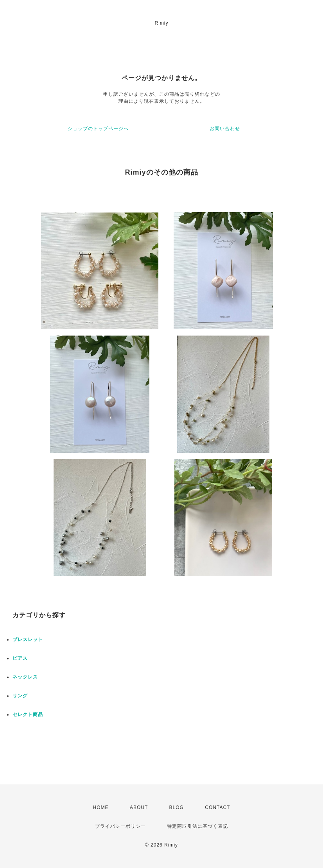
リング (20, 696)
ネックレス (25, 677)
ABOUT (139, 807)
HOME (101, 807)
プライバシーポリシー (120, 826)
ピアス (20, 658)
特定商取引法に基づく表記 (197, 826)
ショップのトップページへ (98, 129)
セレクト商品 (28, 714)
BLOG (177, 807)
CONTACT (217, 807)
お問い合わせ (225, 129)
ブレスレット (28, 639)
